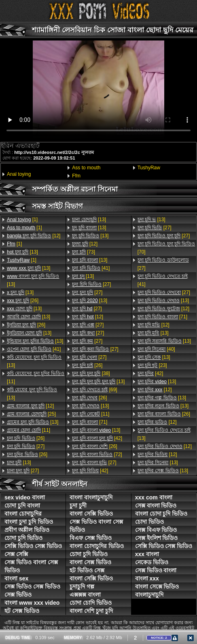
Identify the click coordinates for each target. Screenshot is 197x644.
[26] (23, 301)
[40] (156, 349)
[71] (90, 422)
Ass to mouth (86, 168)
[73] (84, 252)
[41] (34, 349)
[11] (36, 377)
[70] (166, 248)
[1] (22, 220)
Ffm (76, 176)
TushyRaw (149, 168)
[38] (91, 373)
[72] (97, 454)
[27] (26, 446)
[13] (22, 252)
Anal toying (19, 174)
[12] (34, 236)
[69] (94, 390)
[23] (152, 365)
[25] (31, 414)
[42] (97, 438)
